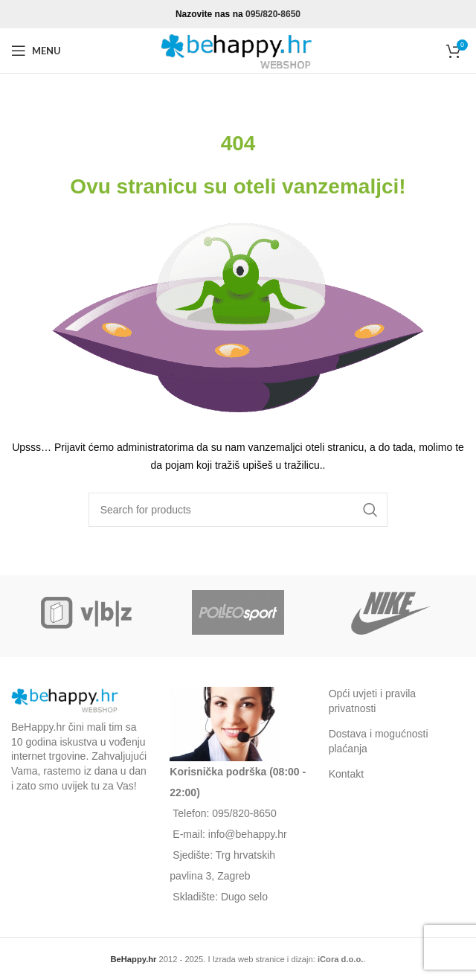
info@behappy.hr (248, 834)
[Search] (238, 510)
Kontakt (346, 774)
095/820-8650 (273, 14)
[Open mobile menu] (36, 51)
